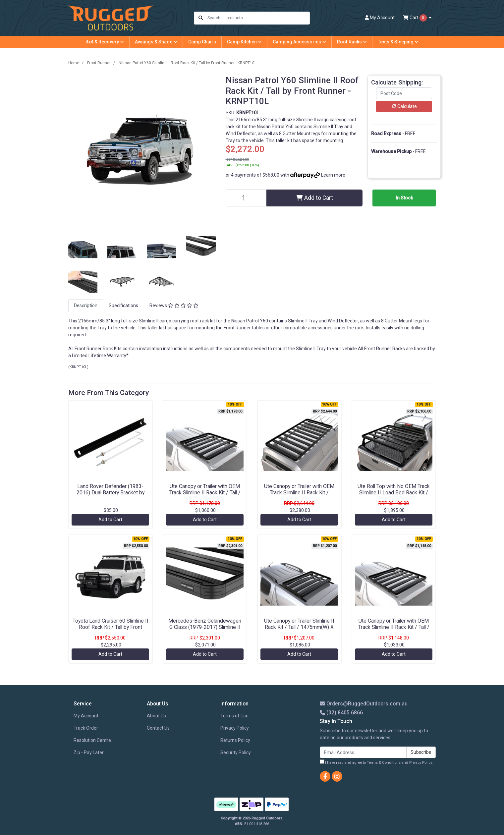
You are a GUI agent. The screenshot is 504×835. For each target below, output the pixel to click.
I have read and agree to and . (376, 762)
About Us (156, 716)
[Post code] (404, 93)
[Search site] (201, 18)
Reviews (174, 306)
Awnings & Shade (156, 42)
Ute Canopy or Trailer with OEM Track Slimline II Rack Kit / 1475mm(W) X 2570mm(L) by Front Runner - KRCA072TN (299, 496)
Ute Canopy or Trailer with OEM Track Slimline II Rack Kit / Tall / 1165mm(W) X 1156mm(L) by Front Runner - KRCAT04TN (205, 496)
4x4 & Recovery (105, 42)
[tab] (86, 306)
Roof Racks (352, 42)
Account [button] (380, 18)
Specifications (123, 306)
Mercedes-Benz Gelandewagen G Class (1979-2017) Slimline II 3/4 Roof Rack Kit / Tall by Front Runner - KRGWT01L (205, 630)
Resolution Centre (92, 740)
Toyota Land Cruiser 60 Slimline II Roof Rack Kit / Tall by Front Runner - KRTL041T (111, 627)
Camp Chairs (202, 42)
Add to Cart (315, 198)
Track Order (86, 728)
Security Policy (236, 752)
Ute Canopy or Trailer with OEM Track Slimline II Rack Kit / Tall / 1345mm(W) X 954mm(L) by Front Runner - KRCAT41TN (394, 630)
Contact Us (158, 728)
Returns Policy (235, 740)
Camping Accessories (299, 42)
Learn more (333, 175)
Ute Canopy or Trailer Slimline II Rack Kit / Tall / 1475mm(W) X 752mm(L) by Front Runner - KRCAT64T (299, 630)
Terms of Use (234, 716)
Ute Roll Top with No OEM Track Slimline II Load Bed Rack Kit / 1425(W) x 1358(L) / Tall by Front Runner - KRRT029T (394, 496)
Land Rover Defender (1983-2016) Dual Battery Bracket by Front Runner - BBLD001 (111, 493)
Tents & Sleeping (398, 42)
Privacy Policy (235, 728)
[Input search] (258, 18)
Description (86, 306)
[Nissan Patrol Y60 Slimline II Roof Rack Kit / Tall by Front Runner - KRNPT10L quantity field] (246, 198)
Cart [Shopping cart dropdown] (416, 18)
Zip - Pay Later (89, 752)
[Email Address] (363, 752)
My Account (86, 716)
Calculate (404, 106)
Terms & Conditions (384, 763)
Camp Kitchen (244, 42)
